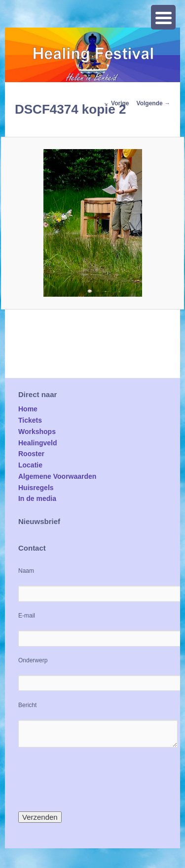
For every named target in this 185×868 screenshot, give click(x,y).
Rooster (31, 454)
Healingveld (38, 443)
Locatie (30, 465)
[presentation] (93, 779)
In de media (37, 498)
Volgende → (153, 103)
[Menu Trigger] (163, 17)
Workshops (37, 432)
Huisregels (36, 488)
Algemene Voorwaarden (57, 476)
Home (28, 409)
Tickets (30, 420)
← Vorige (116, 103)
